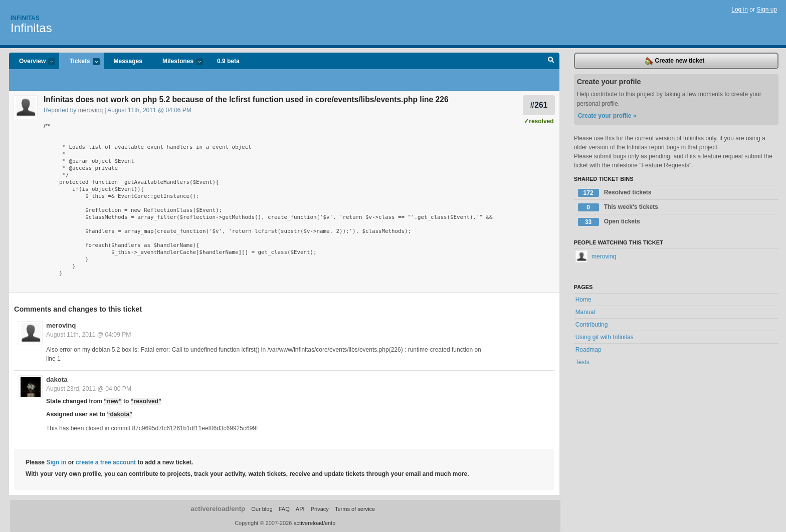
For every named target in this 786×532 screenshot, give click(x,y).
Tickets (79, 62)
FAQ (284, 509)
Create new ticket (675, 61)
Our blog (262, 509)
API (300, 509)
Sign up (767, 10)
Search (551, 61)
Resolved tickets (615, 193)
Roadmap (588, 350)
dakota (57, 379)
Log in (740, 10)
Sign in (56, 462)
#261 (539, 105)
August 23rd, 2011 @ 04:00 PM (89, 389)
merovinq (90, 110)
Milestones (178, 62)
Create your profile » (607, 116)
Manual (585, 312)
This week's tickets (618, 207)
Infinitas (25, 18)
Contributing (592, 325)
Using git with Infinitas (605, 337)
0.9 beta (228, 61)
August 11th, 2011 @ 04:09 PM (88, 335)
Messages (128, 61)
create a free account (106, 462)
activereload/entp (218, 509)
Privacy (320, 509)
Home (583, 300)
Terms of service (355, 509)
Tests (582, 362)
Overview (32, 62)
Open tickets (609, 222)
